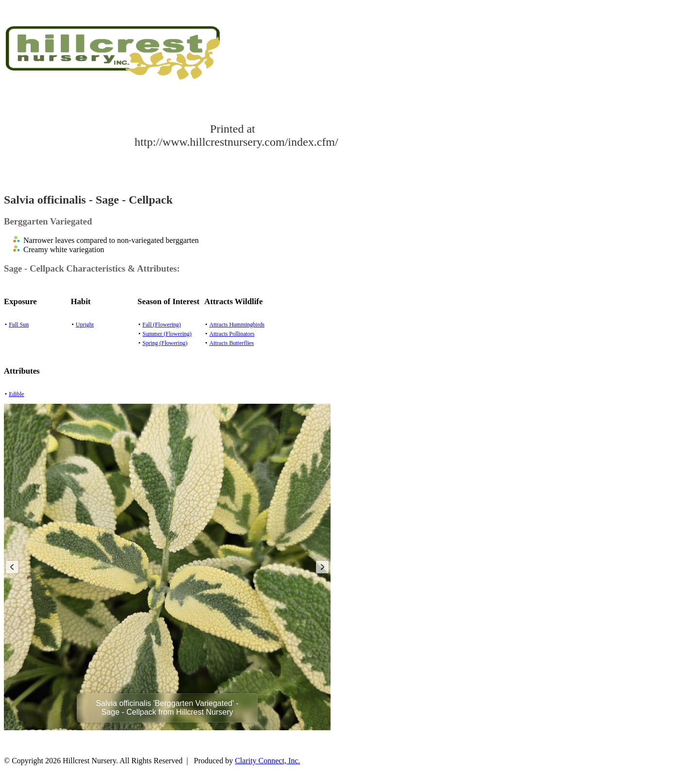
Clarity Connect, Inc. (267, 761)
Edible (16, 394)
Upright (85, 325)
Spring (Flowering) (165, 343)
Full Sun (19, 325)
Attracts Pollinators (232, 334)
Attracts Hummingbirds (237, 325)
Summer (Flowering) (167, 334)
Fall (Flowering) (162, 325)
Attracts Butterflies (231, 343)
